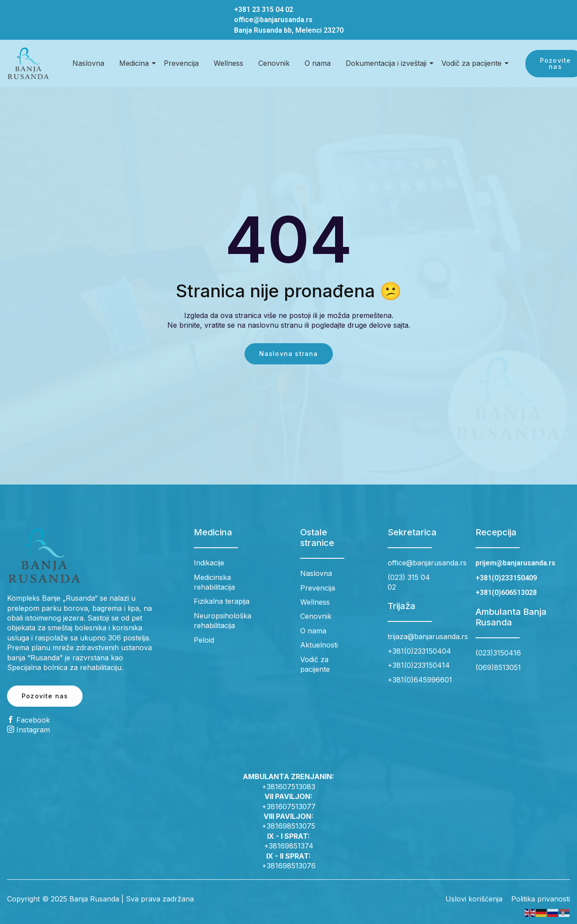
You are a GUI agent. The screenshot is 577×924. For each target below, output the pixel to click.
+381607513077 (289, 807)
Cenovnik (274, 63)
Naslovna (88, 63)
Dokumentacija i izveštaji (388, 63)
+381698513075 (288, 826)
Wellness (228, 63)
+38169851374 (289, 846)
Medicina (136, 63)
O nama (318, 63)
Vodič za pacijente (473, 63)
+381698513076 (289, 866)
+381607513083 (288, 787)
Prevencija (181, 63)
